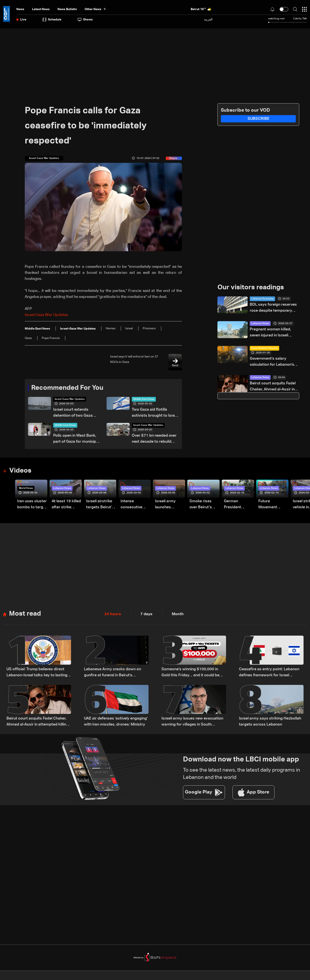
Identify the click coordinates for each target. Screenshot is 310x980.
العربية (208, 19)
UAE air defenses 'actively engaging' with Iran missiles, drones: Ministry (116, 722)
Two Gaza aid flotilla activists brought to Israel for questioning (155, 413)
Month (178, 615)
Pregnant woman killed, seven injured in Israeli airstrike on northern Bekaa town (274, 333)
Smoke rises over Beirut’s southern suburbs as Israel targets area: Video (201, 505)
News (20, 9)
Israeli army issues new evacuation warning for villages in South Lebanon (192, 722)
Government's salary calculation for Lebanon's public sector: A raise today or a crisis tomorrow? (274, 362)
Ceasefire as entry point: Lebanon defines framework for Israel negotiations (269, 673)
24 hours (113, 615)
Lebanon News (260, 324)
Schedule (52, 20)
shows (85, 20)
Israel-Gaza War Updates (70, 399)
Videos (21, 471)
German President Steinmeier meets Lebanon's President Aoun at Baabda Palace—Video (237, 505)
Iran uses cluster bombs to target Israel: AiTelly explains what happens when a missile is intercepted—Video (32, 505)
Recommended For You (69, 388)
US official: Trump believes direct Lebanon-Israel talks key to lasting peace (37, 673)
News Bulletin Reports (264, 348)
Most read (26, 614)
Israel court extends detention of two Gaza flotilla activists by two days (73, 413)
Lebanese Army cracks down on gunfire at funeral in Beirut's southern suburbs (112, 673)
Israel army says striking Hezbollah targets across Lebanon (270, 722)
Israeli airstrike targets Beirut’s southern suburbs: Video (100, 505)
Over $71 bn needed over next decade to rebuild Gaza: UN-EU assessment (155, 439)
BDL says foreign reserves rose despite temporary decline (273, 308)
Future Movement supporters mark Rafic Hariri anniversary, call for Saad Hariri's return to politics (273, 505)
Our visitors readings (252, 288)
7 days (146, 615)
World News (26, 489)
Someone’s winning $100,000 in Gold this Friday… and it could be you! (190, 673)
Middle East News (144, 399)
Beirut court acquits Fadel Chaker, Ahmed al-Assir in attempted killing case (273, 387)
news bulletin (67, 9)
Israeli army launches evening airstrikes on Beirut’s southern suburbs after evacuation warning (167, 505)
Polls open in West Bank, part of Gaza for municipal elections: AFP (76, 439)
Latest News (41, 9)
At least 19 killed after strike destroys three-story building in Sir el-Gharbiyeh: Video (66, 505)
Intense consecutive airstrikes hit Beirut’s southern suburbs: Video (134, 505)
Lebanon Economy (262, 299)
